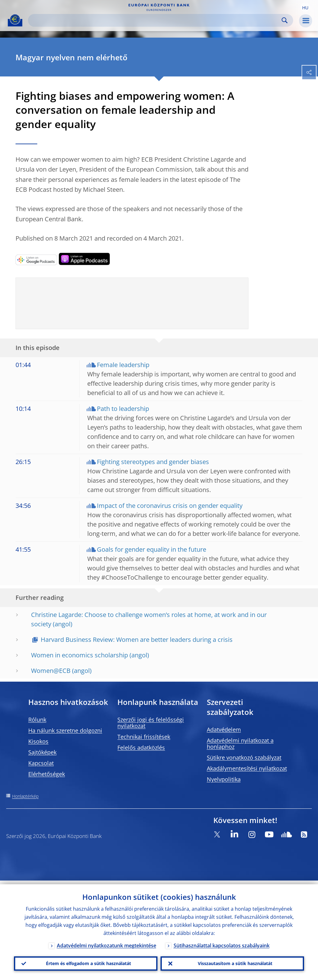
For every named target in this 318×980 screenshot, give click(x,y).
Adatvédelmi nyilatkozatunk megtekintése (107, 942)
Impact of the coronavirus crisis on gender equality (170, 506)
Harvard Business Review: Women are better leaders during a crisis (137, 640)
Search (285, 20)
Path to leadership (123, 409)
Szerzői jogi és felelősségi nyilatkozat (151, 723)
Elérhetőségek (47, 774)
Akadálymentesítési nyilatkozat (247, 768)
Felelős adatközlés (141, 748)
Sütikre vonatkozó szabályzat (244, 757)
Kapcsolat (41, 763)
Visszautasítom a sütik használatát (232, 962)
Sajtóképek (42, 752)
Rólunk (37, 720)
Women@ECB (51, 671)
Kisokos (38, 741)
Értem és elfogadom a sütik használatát (86, 962)
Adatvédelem (224, 729)
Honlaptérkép (25, 796)
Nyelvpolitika (224, 779)
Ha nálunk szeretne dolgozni (65, 730)
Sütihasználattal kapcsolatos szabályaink (222, 942)
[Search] (156, 20)
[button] (305, 7)
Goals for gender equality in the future (152, 549)
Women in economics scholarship (79, 655)
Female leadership (123, 365)
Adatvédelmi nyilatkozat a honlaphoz (240, 743)
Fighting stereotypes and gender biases (153, 462)
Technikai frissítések (144, 737)
